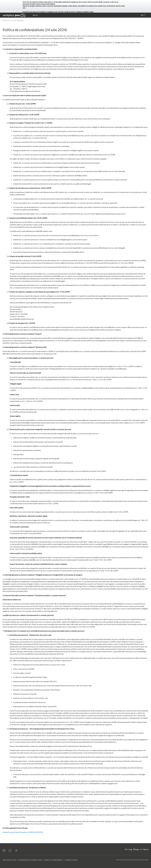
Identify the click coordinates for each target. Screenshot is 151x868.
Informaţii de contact (9, 860)
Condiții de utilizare (71, 860)
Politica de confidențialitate (53, 860)
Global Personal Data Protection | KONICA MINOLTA (23, 832)
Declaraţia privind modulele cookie (30, 860)
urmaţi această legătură (48, 4)
